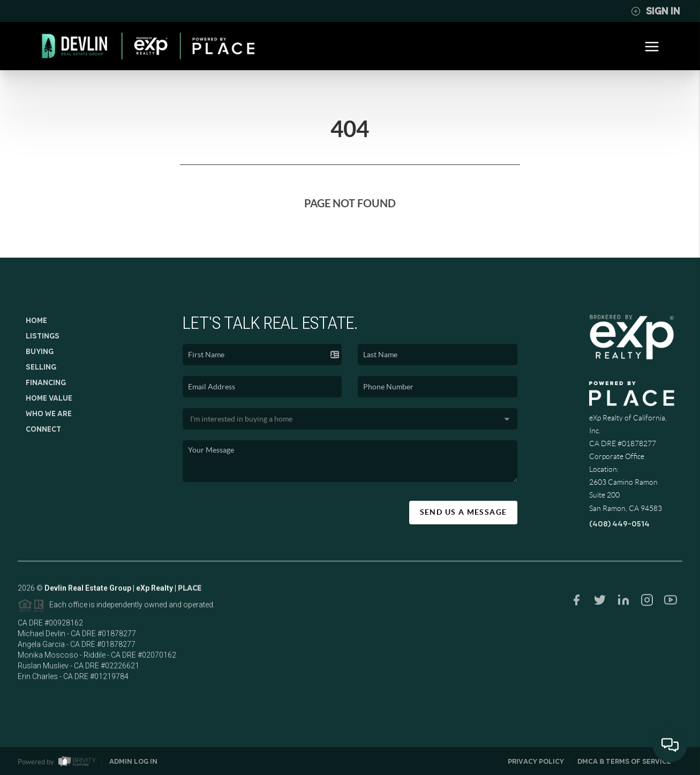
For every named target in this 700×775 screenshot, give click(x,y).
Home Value (49, 398)
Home (36, 320)
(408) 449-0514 (619, 524)
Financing (46, 382)
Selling (41, 367)
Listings (43, 336)
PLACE (190, 591)
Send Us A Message (464, 512)
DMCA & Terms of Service (624, 761)
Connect (43, 429)
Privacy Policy (536, 761)
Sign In (656, 11)
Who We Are (49, 413)
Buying (40, 351)
